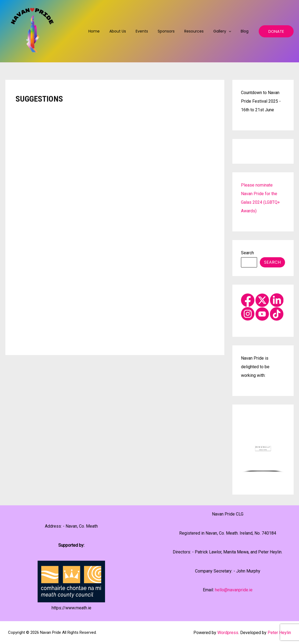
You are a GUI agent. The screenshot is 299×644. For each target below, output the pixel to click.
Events (152, 31)
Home (108, 31)
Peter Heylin (279, 633)
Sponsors (174, 31)
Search (247, 253)
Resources (199, 31)
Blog (246, 31)
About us (129, 31)
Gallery (225, 31)
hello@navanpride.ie (234, 590)
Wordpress (228, 633)
